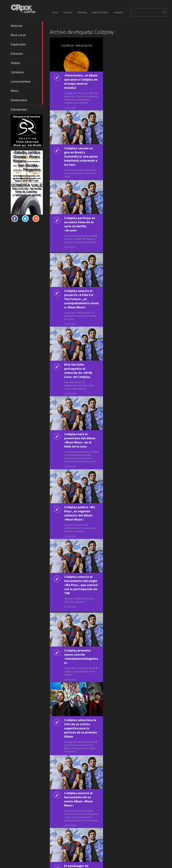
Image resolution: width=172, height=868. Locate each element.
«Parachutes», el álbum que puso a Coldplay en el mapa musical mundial (81, 81)
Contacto (118, 12)
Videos (27, 63)
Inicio (55, 12)
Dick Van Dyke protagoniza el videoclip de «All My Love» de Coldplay (78, 363)
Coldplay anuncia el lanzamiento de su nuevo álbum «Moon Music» (78, 780)
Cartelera (27, 72)
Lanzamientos (27, 81)
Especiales (27, 44)
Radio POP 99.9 (100, 12)
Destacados (27, 100)
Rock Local (27, 35)
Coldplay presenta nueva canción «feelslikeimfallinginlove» (81, 641)
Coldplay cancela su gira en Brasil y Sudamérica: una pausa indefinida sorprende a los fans (81, 155)
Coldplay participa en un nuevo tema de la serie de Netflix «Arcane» (80, 221)
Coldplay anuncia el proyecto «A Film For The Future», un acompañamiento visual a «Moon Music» (81, 294)
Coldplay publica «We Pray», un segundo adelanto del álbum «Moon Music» (80, 502)
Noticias (27, 26)
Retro (27, 91)
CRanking (82, 12)
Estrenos (27, 54)
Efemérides (19, 109)
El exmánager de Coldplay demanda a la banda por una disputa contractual (81, 850)
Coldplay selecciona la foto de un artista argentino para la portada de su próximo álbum (81, 711)
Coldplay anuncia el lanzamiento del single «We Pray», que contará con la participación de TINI (81, 572)
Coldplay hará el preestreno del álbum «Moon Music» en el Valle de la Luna (80, 430)
